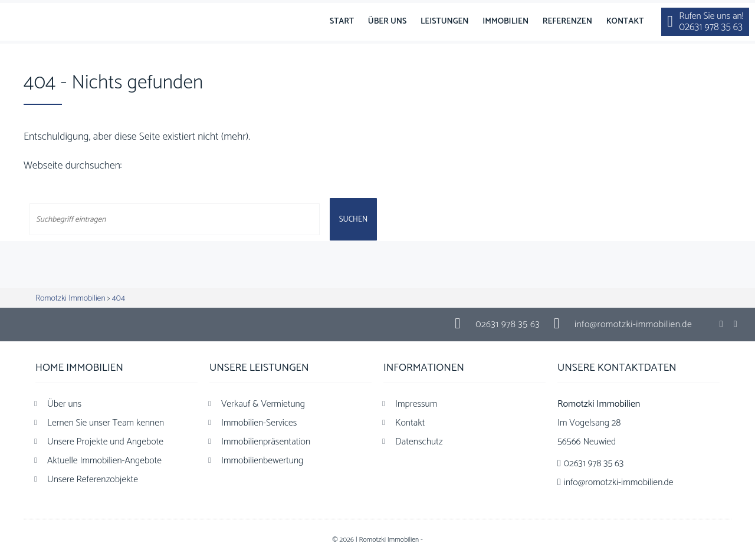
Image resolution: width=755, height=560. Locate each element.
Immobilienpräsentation (266, 442)
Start (342, 22)
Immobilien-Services (259, 423)
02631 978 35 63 (508, 325)
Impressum (416, 404)
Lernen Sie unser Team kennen (106, 423)
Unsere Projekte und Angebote (105, 442)
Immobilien (505, 22)
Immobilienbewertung (262, 461)
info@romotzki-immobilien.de (633, 325)
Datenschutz (419, 442)
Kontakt (625, 22)
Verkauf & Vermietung (263, 404)
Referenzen (567, 22)
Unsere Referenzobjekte (93, 480)
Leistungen (445, 22)
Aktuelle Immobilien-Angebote (104, 461)
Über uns (387, 22)
